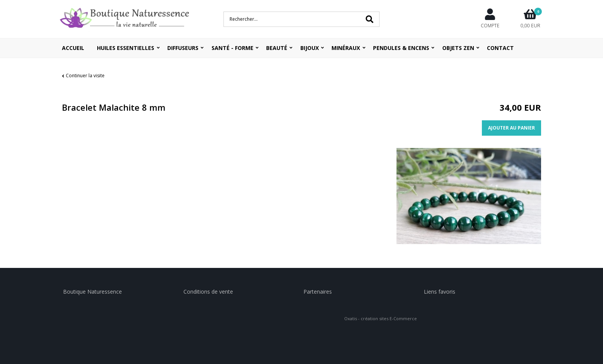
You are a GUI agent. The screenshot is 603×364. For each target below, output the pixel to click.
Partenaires (318, 292)
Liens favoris (440, 292)
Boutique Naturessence (92, 292)
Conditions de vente (208, 292)
